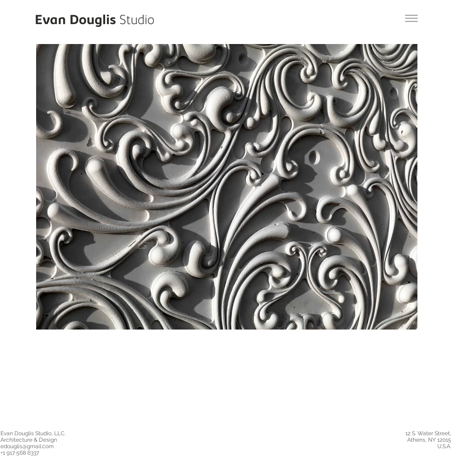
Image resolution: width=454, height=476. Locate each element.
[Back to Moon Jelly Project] (411, 18)
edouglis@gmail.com (27, 446)
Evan (50, 21)
